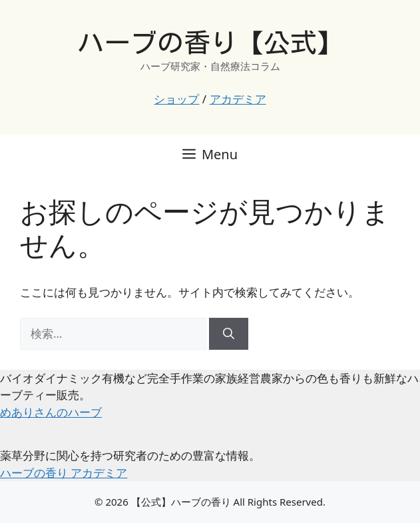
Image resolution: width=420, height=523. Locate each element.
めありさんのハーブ (51, 412)
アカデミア (238, 99)
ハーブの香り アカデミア (64, 473)
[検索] (229, 334)
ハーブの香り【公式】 (210, 43)
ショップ (176, 99)
